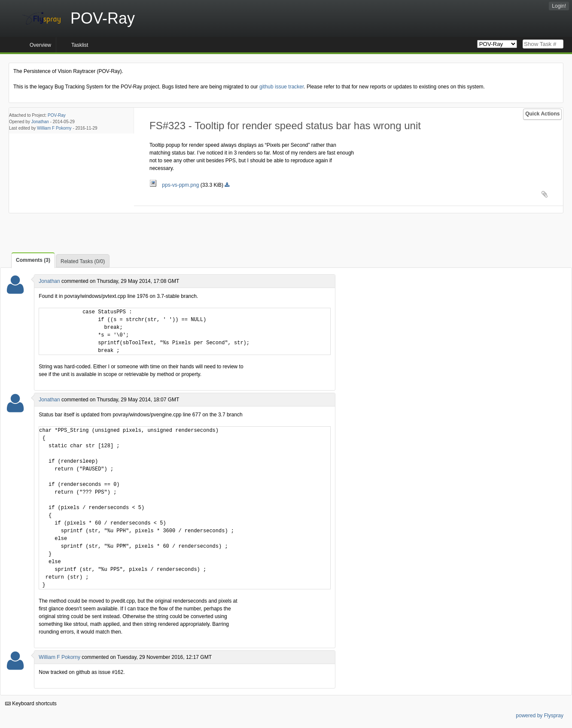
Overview (40, 45)
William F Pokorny (54, 128)
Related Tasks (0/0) (83, 261)
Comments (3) (33, 260)
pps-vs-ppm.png (175, 185)
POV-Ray (57, 115)
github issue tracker (281, 87)
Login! (559, 6)
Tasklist (80, 45)
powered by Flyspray (540, 716)
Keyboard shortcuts (31, 704)
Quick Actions (542, 114)
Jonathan (40, 122)
